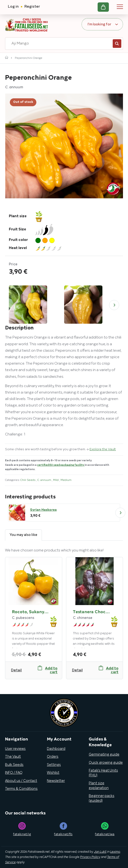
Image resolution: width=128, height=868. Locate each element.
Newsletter (56, 781)
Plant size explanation (99, 786)
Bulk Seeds (14, 765)
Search (117, 44)
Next (114, 305)
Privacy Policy (90, 857)
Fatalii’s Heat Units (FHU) (103, 773)
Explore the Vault (103, 449)
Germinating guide (104, 755)
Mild (56, 480)
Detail (16, 670)
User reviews (15, 749)
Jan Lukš (100, 852)
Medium (66, 480)
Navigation (120, 7)
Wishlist (53, 773)
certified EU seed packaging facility (61, 465)
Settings (54, 765)
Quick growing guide (106, 763)
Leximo (115, 852)
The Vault (13, 757)
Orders (53, 757)
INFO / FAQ (14, 773)
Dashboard (56, 749)
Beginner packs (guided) (102, 798)
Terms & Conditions (21, 789)
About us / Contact (21, 781)
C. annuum (45, 480)
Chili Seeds (28, 480)
